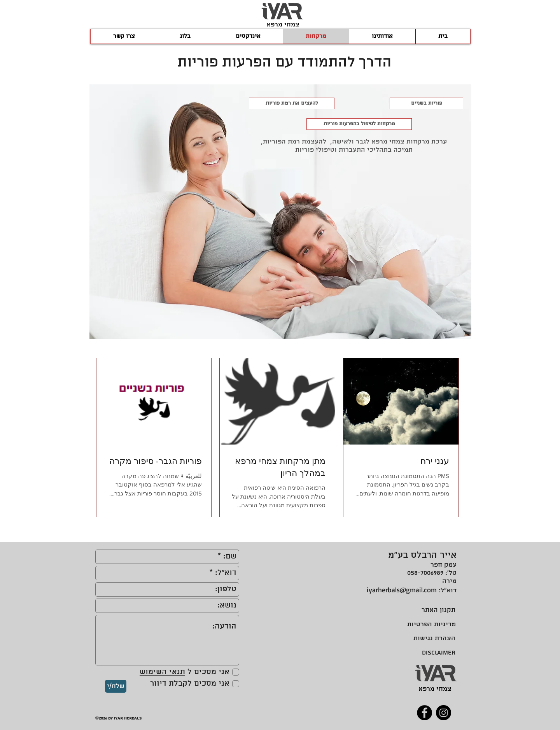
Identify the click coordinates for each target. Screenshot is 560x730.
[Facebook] (424, 713)
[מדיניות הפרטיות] (429, 624)
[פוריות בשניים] (426, 103)
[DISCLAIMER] (436, 653)
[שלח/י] (116, 686)
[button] (248, 36)
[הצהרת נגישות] (434, 638)
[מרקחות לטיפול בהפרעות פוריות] (359, 124)
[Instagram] (444, 713)
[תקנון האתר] (437, 610)
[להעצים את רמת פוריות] (292, 103)
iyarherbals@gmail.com (402, 590)
